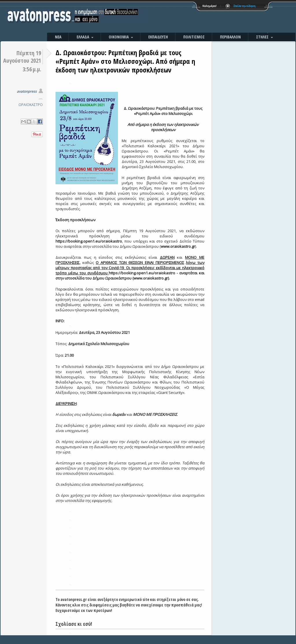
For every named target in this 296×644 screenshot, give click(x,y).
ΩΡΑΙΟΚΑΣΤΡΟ (31, 105)
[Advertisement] (210, 17)
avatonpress (27, 91)
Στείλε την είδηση (245, 6)
